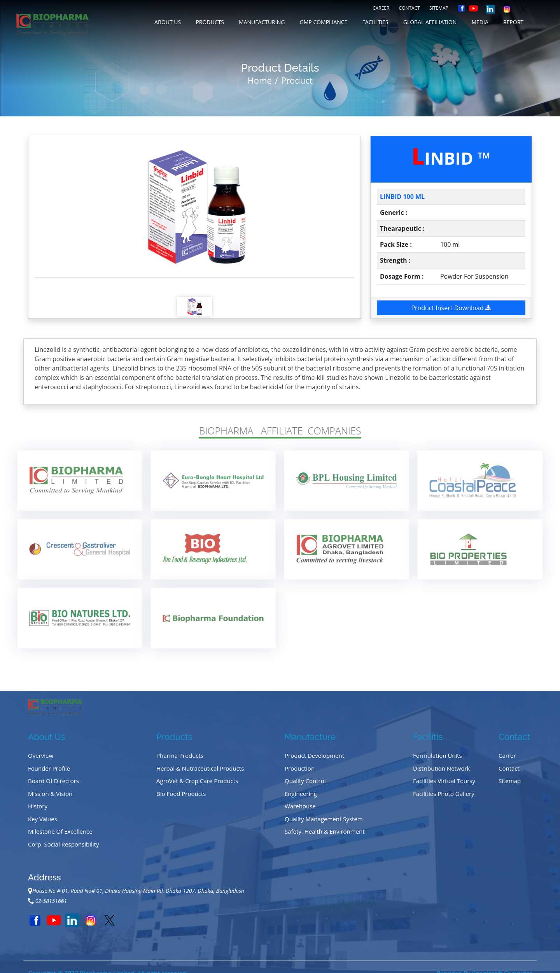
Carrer (507, 755)
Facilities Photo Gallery (444, 794)
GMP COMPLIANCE (324, 22)
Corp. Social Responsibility (63, 844)
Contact (409, 8)
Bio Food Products (181, 794)
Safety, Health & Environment (325, 831)
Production (300, 768)
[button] (59, 207)
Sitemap (439, 8)
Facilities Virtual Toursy (444, 781)
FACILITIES (375, 22)
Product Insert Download (451, 308)
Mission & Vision (50, 794)
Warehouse (300, 806)
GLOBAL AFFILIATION (430, 22)
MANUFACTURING (262, 22)
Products (210, 22)
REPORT (513, 22)
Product (297, 80)
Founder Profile (49, 768)
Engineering (301, 794)
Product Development (314, 755)
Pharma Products (180, 755)
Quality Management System (324, 819)
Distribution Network (441, 768)
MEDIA (480, 22)
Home (259, 80)
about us (168, 22)
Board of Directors (53, 781)
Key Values (43, 819)
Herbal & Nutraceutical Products (200, 768)
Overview (41, 755)
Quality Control (305, 781)
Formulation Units (437, 755)
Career (381, 8)
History (38, 806)
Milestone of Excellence (60, 831)
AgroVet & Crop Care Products (197, 781)
